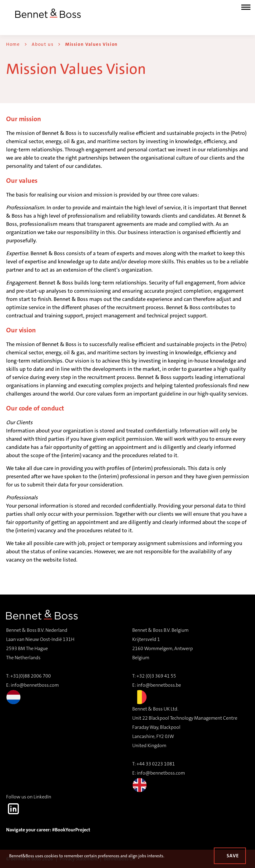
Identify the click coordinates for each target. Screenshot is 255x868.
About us (42, 44)
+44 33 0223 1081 (156, 764)
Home (13, 44)
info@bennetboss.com (32, 693)
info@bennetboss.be (159, 685)
